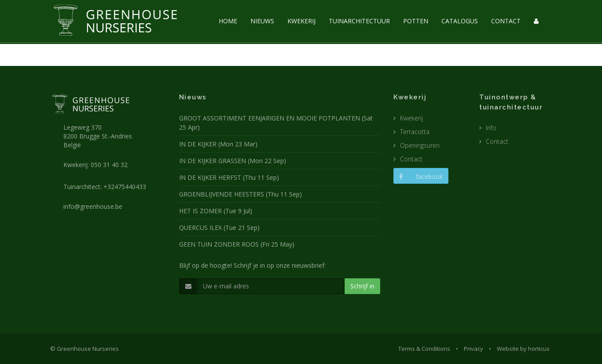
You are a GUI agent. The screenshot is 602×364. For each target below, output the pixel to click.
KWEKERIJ (301, 21)
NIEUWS (262, 21)
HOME (228, 21)
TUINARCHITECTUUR (359, 21)
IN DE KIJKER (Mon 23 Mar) (218, 144)
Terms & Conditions (424, 349)
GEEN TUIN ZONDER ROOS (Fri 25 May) (237, 244)
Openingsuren (420, 145)
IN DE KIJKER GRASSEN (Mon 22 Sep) (233, 161)
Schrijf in (362, 286)
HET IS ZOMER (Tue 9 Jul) (216, 211)
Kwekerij (411, 118)
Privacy (474, 349)
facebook (421, 177)
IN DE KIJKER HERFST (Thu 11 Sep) (229, 177)
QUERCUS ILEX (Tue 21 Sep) (219, 227)
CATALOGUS (460, 21)
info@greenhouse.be (93, 206)
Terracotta (415, 132)
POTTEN (416, 21)
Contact (411, 159)
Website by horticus (523, 349)
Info (491, 128)
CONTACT (506, 21)
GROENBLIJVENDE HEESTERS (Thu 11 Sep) (240, 194)
